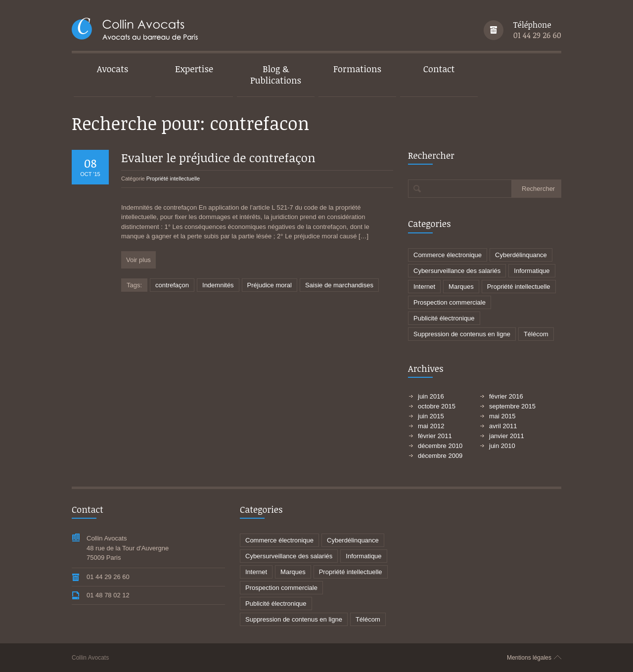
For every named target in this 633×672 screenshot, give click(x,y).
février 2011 (435, 436)
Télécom (536, 334)
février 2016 (506, 396)
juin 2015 (431, 416)
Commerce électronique (448, 255)
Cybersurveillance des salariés (457, 271)
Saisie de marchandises (339, 285)
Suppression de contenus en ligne (462, 334)
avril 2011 (503, 426)
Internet (424, 287)
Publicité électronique (444, 318)
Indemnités (218, 285)
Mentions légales (529, 658)
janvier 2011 (507, 436)
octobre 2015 (437, 406)
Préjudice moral (270, 285)
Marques (461, 287)
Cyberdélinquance (521, 255)
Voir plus (138, 260)
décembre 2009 (440, 456)
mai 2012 (431, 426)
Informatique (532, 271)
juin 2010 (502, 446)
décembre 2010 (440, 446)
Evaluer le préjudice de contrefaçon (218, 157)
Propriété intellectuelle (173, 179)
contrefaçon (172, 285)
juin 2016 (431, 396)
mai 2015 (502, 416)
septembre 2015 (512, 406)
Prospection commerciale (450, 302)
